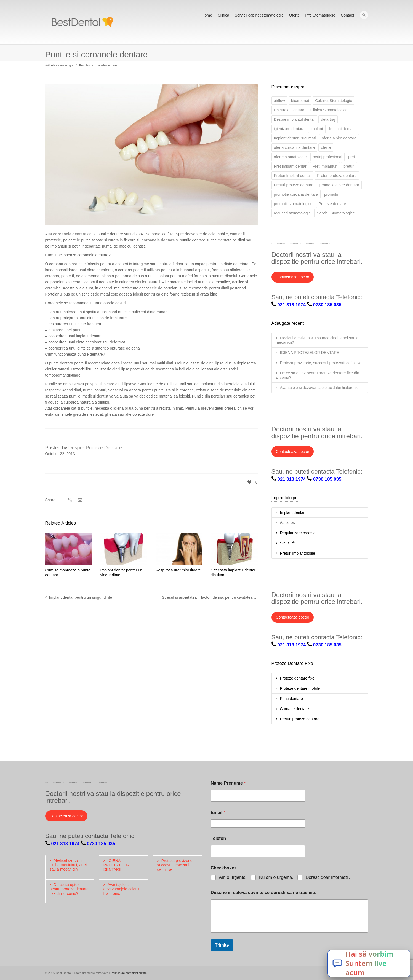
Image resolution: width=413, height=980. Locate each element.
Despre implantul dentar (295, 119)
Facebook (288, 235)
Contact (347, 15)
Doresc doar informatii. (328, 877)
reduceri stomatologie (292, 213)
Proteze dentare (332, 204)
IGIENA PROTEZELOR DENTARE (310, 353)
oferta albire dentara (339, 138)
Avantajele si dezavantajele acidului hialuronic (319, 388)
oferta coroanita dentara (295, 147)
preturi (349, 166)
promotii (331, 194)
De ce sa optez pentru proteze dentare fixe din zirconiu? (318, 375)
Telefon (220, 838)
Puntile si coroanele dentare (98, 65)
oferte (326, 147)
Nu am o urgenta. (276, 877)
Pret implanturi (325, 166)
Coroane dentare (295, 709)
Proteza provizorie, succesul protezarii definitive (321, 363)
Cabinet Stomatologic (333, 101)
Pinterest (337, 235)
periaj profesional (328, 157)
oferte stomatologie (290, 157)
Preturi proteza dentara (337, 176)
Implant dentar (342, 129)
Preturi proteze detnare (294, 185)
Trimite (222, 945)
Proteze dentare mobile (300, 688)
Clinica (223, 15)
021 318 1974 (292, 305)
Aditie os (287, 523)
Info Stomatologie (320, 15)
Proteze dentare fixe (297, 678)
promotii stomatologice (293, 204)
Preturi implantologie (298, 553)
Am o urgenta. (233, 877)
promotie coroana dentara (296, 194)
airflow (279, 101)
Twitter (276, 235)
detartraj (328, 119)
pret (351, 157)
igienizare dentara (289, 129)
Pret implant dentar (290, 166)
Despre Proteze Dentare (95, 448)
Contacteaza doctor (293, 277)
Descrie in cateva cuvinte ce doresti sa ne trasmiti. (264, 892)
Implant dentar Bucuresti (295, 138)
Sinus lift (287, 543)
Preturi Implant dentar (293, 176)
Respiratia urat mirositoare (178, 570)
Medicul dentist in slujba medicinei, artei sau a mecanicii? (317, 340)
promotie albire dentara (339, 185)
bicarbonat (300, 101)
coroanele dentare (70, 234)
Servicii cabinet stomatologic (259, 15)
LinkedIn (300, 235)
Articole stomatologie (59, 65)
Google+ (312, 235)
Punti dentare (291, 699)
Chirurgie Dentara (289, 110)
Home (207, 15)
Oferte (294, 15)
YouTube (324, 235)
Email (218, 813)
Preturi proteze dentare (300, 719)
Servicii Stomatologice (336, 213)
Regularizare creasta (298, 533)
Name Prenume (228, 783)
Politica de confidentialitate (129, 973)
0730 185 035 (327, 305)
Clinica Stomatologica (329, 110)
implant (317, 129)
